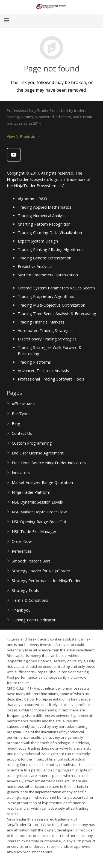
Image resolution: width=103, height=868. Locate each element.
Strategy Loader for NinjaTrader (41, 571)
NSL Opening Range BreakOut (39, 522)
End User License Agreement (38, 453)
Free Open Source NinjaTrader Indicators (49, 463)
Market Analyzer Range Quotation (42, 482)
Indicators (21, 473)
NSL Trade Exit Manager (34, 532)
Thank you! (22, 610)
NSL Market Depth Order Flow (39, 512)
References (22, 551)
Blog (16, 423)
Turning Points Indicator (34, 620)
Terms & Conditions (30, 600)
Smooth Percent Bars (31, 561)
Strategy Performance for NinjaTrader (46, 581)
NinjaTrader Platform (31, 492)
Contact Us (22, 433)
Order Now (22, 541)
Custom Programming (32, 443)
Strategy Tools (25, 590)
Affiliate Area (23, 404)
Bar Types (21, 414)
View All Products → (23, 136)
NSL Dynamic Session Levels (37, 502)
